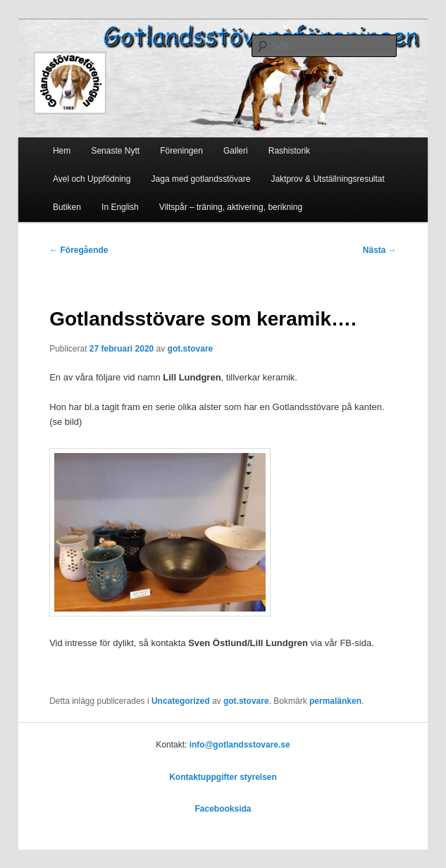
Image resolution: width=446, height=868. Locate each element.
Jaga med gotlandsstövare (201, 179)
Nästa (380, 250)
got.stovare (191, 349)
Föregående (79, 250)
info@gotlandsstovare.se (240, 745)
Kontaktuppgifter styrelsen (223, 777)
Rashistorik (289, 151)
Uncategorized (181, 701)
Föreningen (181, 151)
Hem (62, 151)
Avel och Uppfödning (92, 179)
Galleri (236, 151)
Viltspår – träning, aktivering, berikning (231, 207)
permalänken (335, 701)
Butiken (67, 207)
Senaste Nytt (115, 151)
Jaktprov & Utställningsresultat (327, 179)
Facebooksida (223, 809)
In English (120, 207)
